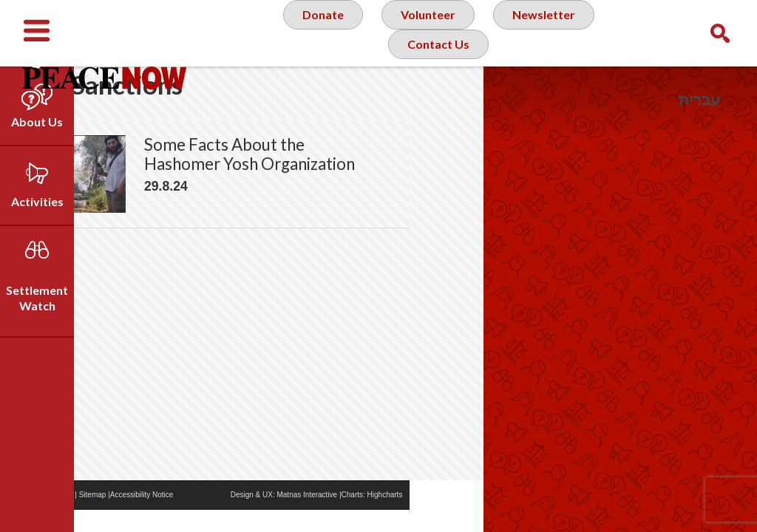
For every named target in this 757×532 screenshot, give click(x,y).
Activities (37, 201)
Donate (316, 33)
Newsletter (549, 33)
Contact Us (438, 92)
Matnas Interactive (381, 517)
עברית (699, 99)
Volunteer (426, 33)
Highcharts (459, 517)
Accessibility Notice (216, 517)
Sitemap (167, 517)
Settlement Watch (37, 298)
